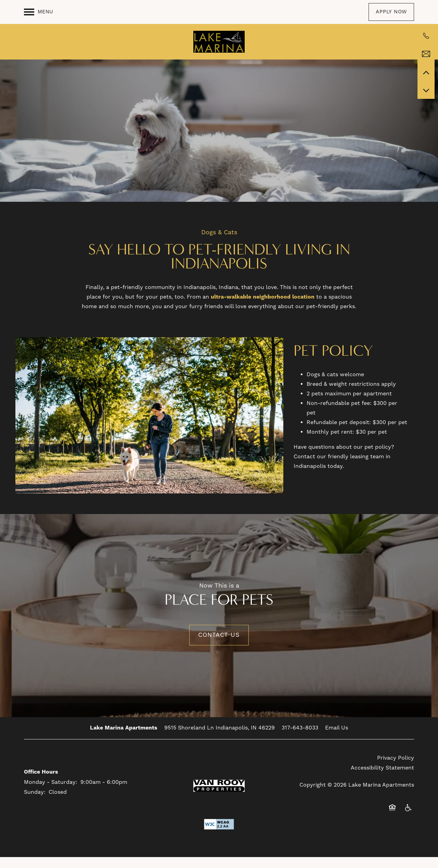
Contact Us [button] (219, 646)
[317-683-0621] (426, 36)
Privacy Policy (396, 769)
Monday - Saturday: (51, 793)
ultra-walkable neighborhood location (263, 308)
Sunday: (35, 803)
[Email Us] (426, 54)
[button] (391, 12)
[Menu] (38, 12)
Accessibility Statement (382, 779)
